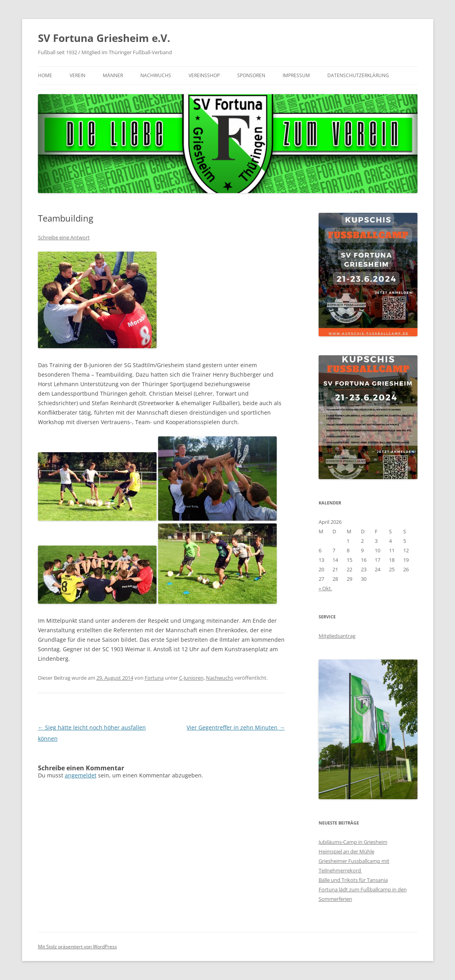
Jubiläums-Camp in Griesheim (353, 842)
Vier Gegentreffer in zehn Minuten (236, 727)
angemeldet (81, 775)
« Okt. (325, 588)
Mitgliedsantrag (337, 636)
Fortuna (154, 678)
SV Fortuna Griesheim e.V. (104, 38)
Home (45, 75)
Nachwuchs (156, 75)
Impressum (296, 75)
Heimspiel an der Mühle (346, 851)
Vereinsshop (204, 75)
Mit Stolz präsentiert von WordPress (77, 947)
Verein (77, 75)
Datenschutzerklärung (358, 75)
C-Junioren (191, 678)
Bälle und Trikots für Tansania (353, 880)
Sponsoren (251, 75)
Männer (113, 75)
